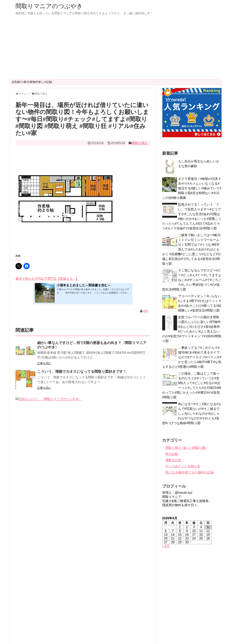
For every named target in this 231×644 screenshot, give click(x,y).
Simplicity (126, 634)
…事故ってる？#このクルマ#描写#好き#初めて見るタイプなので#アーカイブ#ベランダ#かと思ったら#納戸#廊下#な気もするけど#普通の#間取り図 (192, 357)
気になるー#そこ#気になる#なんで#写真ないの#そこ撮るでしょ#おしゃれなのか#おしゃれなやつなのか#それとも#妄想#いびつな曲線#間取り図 (192, 414)
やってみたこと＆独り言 (183, 466)
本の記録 (172, 454)
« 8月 (166, 546)
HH (146, 311)
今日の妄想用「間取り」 (57, 426)
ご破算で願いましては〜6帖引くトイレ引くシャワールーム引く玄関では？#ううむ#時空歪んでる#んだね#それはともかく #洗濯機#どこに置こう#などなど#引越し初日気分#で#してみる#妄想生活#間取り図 (192, 249)
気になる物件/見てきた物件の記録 (190, 472)
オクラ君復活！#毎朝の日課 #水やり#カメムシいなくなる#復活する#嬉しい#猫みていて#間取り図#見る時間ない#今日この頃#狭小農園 (192, 188)
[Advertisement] (115, 50)
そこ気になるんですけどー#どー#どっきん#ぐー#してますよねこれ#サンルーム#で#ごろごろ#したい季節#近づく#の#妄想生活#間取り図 (192, 280)
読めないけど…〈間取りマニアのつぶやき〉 (73, 399)
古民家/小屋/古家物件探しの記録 (32, 82)
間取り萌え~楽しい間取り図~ (186, 448)
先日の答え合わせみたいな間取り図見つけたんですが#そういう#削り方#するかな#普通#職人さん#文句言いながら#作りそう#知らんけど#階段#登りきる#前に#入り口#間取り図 (91, 597)
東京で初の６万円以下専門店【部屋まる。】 (47, 279)
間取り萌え (140, 143)
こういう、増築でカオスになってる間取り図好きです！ (82, 372)
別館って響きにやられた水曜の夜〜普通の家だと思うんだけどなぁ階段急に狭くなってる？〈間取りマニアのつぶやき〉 (93, 566)
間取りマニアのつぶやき (49, 6)
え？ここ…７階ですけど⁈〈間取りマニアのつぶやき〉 (81, 536)
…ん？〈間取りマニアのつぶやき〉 (66, 482)
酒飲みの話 (173, 460)
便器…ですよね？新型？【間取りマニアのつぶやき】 (80, 509)
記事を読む (44, 363)
